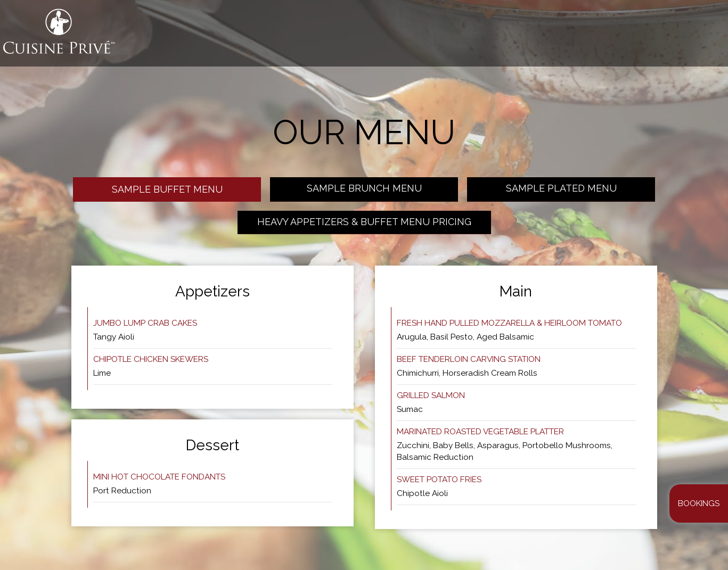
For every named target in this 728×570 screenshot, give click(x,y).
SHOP (659, 37)
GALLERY (483, 37)
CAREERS (696, 37)
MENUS (443, 37)
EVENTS (624, 37)
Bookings (699, 503)
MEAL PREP (530, 37)
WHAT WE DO (394, 37)
